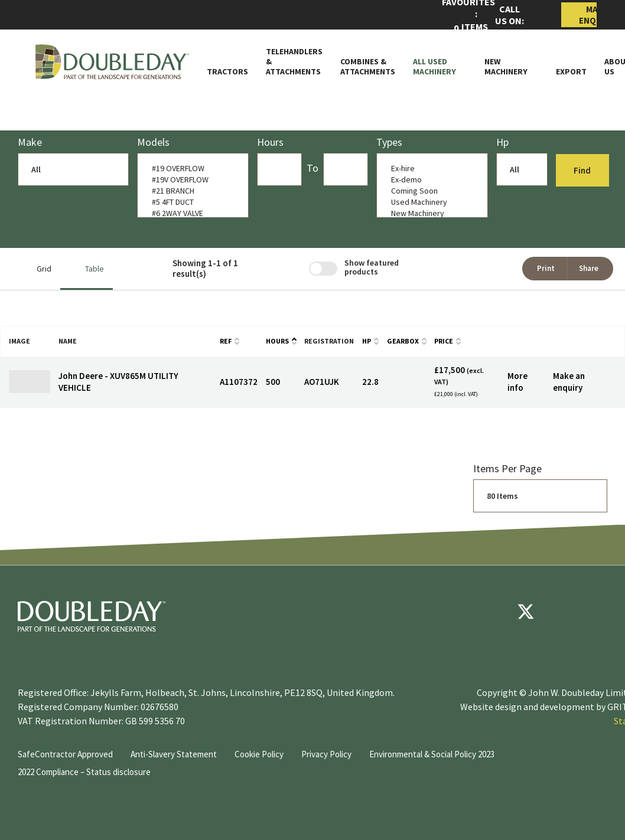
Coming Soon (429, 191)
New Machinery (506, 67)
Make (30, 142)
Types (389, 142)
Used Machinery (429, 202)
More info (517, 382)
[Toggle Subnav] (461, 71)
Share (589, 268)
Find (583, 170)
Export (571, 72)
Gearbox (403, 341)
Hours (277, 341)
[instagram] (597, 612)
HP (367, 341)
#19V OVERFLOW (190, 180)
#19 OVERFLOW (190, 169)
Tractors (227, 72)
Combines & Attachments (368, 67)
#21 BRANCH (190, 191)
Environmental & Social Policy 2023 (432, 754)
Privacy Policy (326, 754)
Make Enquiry (588, 15)
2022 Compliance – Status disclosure (84, 772)
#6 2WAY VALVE (190, 213)
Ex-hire (429, 169)
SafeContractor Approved (65, 754)
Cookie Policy (259, 754)
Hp (502, 142)
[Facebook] (490, 612)
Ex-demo (429, 180)
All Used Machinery (434, 67)
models (153, 142)
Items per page (507, 468)
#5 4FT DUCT (190, 202)
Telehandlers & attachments (294, 61)
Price (444, 341)
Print (546, 268)
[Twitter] (526, 612)
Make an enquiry (569, 382)
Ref (226, 341)
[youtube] (561, 612)
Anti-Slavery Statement (174, 754)
